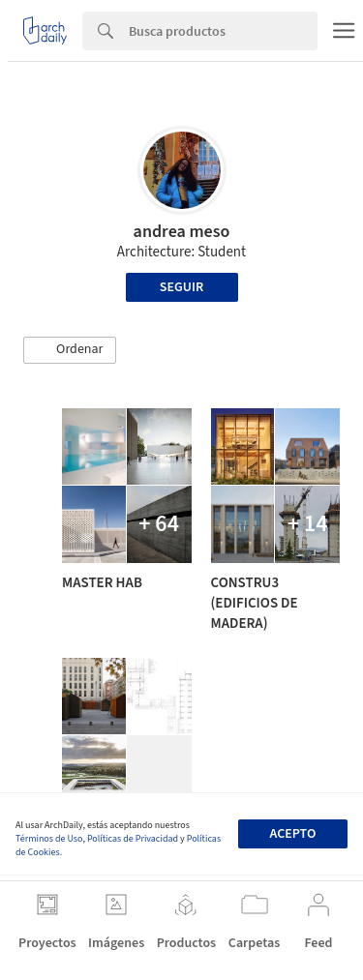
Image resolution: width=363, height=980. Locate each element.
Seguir (181, 287)
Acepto (292, 834)
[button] (70, 350)
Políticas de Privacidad (133, 839)
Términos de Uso (49, 839)
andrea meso (182, 232)
